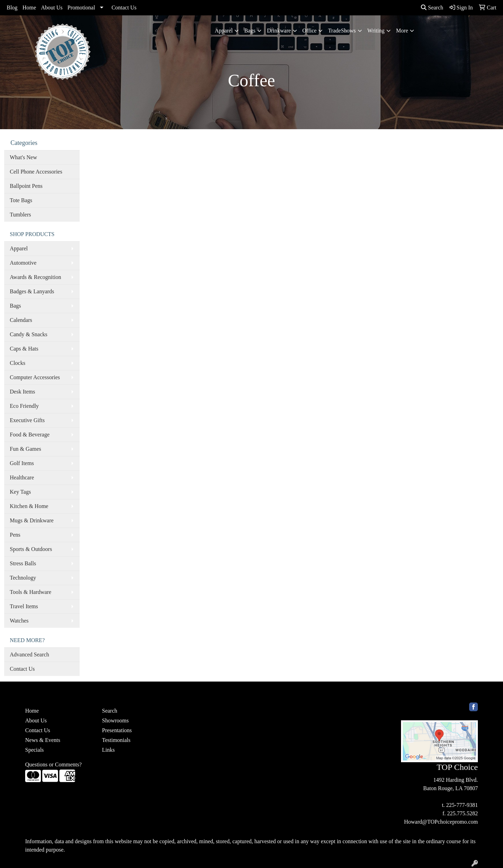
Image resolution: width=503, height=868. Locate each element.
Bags (250, 31)
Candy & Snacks (29, 334)
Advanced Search (29, 654)
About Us (52, 8)
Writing (376, 31)
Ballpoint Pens (26, 186)
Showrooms (115, 720)
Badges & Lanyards (32, 291)
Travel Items (24, 606)
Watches (19, 621)
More (402, 31)
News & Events (43, 740)
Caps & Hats (24, 349)
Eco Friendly (24, 406)
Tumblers (20, 215)
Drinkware (279, 31)
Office (310, 31)
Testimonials (116, 740)
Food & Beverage (30, 435)
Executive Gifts (27, 420)
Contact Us (124, 8)
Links (108, 750)
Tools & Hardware (31, 592)
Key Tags (20, 492)
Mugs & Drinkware (32, 520)
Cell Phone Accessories (36, 172)
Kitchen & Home (29, 506)
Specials (34, 750)
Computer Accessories (35, 377)
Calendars (21, 320)
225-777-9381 (462, 805)
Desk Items (22, 392)
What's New (23, 157)
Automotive (23, 263)
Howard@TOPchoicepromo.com (441, 822)
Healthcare (22, 477)
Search (432, 8)
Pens (15, 535)
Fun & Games (25, 449)
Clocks (17, 363)
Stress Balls (23, 563)
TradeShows (342, 31)
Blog (12, 8)
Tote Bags (21, 200)
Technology (23, 578)
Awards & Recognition (35, 277)
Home (29, 8)
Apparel (224, 31)
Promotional (81, 8)
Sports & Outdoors (31, 549)
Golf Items (22, 463)
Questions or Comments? (53, 764)
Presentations (117, 730)
